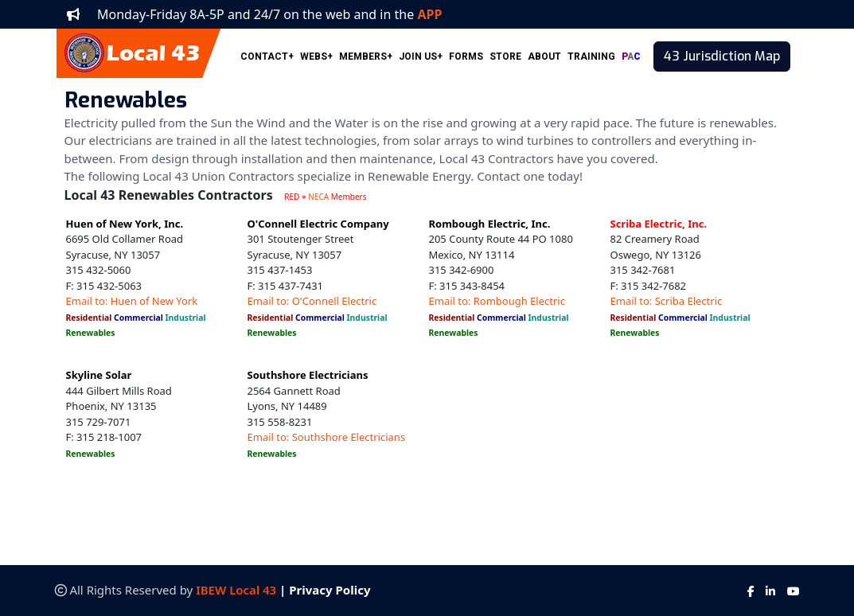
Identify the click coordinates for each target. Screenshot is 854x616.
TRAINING (591, 57)
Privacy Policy (330, 590)
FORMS (466, 57)
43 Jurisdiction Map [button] (722, 56)
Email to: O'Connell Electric (312, 301)
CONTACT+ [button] (267, 57)
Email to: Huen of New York (132, 301)
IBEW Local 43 (236, 590)
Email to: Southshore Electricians (327, 437)
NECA (318, 197)
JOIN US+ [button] (421, 57)
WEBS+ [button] (316, 57)
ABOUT (544, 57)
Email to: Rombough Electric (497, 301)
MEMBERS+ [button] (366, 57)
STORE (505, 57)
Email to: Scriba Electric (667, 301)
